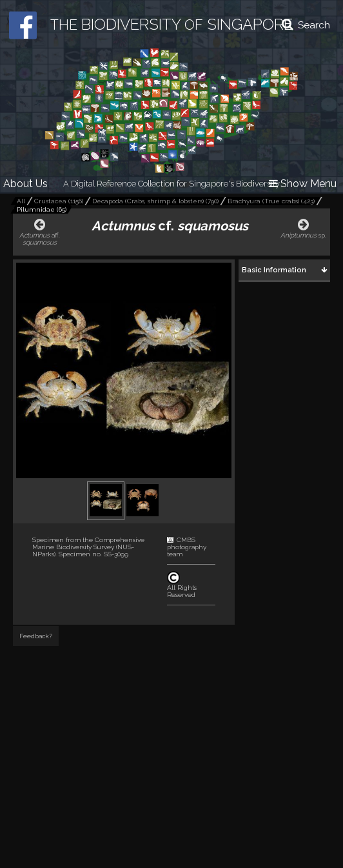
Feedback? (36, 636)
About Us (25, 184)
